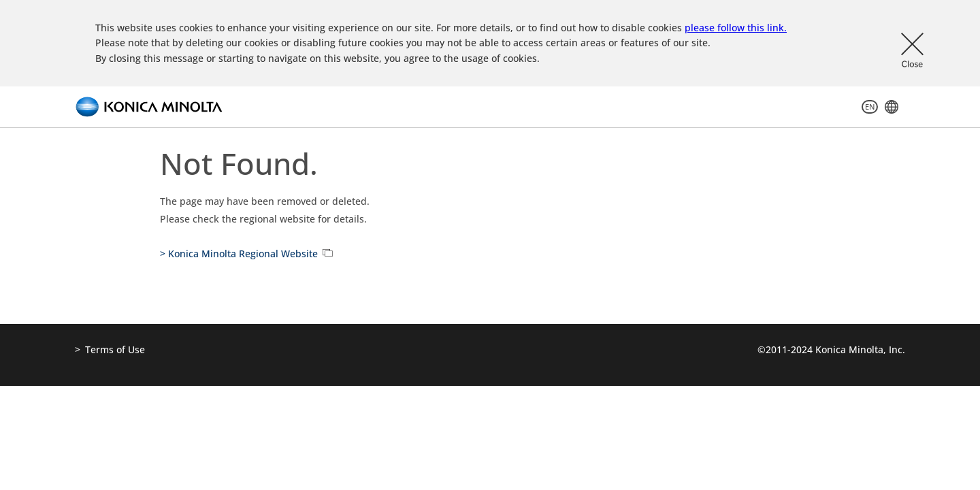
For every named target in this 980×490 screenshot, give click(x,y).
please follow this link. (736, 28)
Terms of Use (115, 349)
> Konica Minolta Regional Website (239, 254)
